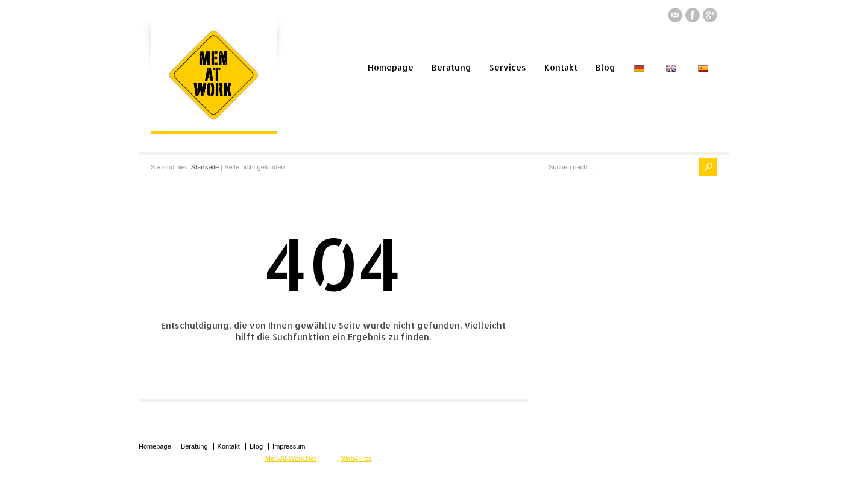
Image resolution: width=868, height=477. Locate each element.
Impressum (289, 446)
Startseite (205, 167)
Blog (605, 67)
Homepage (391, 67)
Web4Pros (356, 458)
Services (508, 67)
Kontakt (561, 67)
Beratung (451, 67)
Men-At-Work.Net (291, 458)
